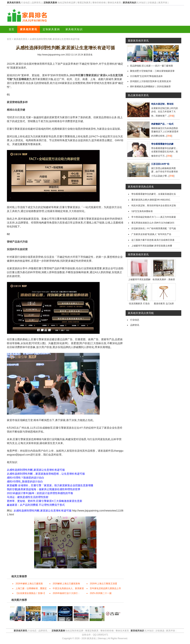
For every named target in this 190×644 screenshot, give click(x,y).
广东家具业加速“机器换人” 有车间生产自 (151, 234)
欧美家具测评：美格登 (164, 279)
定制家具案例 (51, 29)
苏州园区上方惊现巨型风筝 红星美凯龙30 (151, 81)
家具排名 (88, 55)
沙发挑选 (152, 3)
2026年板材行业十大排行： (66, 593)
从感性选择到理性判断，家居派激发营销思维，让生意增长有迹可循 (46, 474)
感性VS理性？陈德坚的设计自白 (26, 478)
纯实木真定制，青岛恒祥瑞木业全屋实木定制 (154, 206)
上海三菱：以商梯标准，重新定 (31, 588)
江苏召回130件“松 (160, 164)
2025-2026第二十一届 (101, 593)
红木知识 (141, 3)
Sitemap (102, 638)
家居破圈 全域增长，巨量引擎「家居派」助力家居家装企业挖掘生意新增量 (50, 485)
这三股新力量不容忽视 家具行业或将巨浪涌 (153, 240)
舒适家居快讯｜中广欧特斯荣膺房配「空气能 (154, 229)
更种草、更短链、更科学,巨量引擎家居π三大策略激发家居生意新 (45, 501)
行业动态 (25, 3)
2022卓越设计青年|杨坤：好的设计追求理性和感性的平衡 (40, 493)
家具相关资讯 (29, 29)
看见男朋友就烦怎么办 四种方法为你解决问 (153, 223)
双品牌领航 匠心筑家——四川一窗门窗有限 (151, 66)
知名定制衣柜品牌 (67, 3)
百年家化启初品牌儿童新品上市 (105, 588)
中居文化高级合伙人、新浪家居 (68, 588)
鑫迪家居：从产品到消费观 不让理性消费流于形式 (36, 505)
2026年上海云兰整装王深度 (103, 584)
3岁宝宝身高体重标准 (142, 211)
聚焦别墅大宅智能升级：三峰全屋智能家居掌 (152, 71)
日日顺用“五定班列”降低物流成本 (146, 76)
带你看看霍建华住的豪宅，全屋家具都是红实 (154, 194)
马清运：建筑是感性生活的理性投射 (28, 497)
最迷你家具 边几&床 (164, 304)
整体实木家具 (114, 3)
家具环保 (163, 3)
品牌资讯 (36, 3)
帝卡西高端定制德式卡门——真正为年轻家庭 (154, 217)
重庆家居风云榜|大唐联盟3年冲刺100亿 (151, 200)
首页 (12, 29)
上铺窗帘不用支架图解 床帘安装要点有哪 (152, 246)
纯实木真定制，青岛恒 (162, 104)
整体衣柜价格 (99, 3)
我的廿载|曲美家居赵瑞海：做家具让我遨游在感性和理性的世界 (44, 489)
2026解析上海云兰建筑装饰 (66, 584)
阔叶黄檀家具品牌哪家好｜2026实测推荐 (150, 87)
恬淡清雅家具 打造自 (139, 304)
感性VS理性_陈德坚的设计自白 (25, 481)
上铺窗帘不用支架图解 (139, 279)
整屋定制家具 (84, 3)
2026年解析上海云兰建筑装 (29, 584)
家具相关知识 (74, 29)
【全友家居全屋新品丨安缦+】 (31, 593)
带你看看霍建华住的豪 (162, 144)
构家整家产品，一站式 (162, 124)
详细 (171, 116)
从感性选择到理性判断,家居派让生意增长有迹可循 (36, 470)
